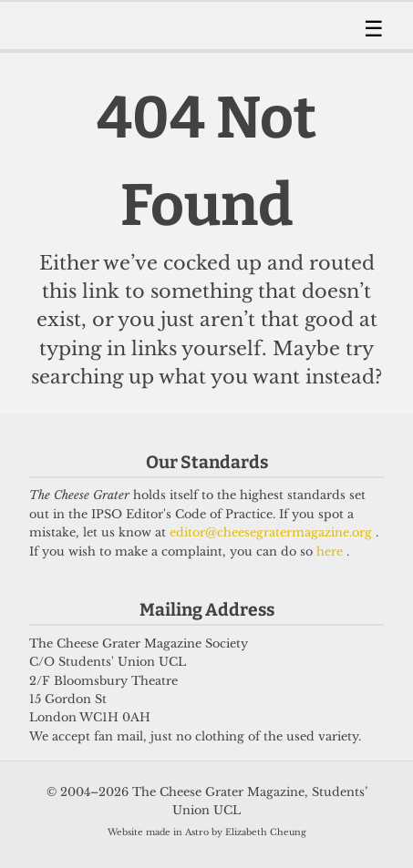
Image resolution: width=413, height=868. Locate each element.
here (331, 551)
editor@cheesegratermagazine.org (273, 532)
